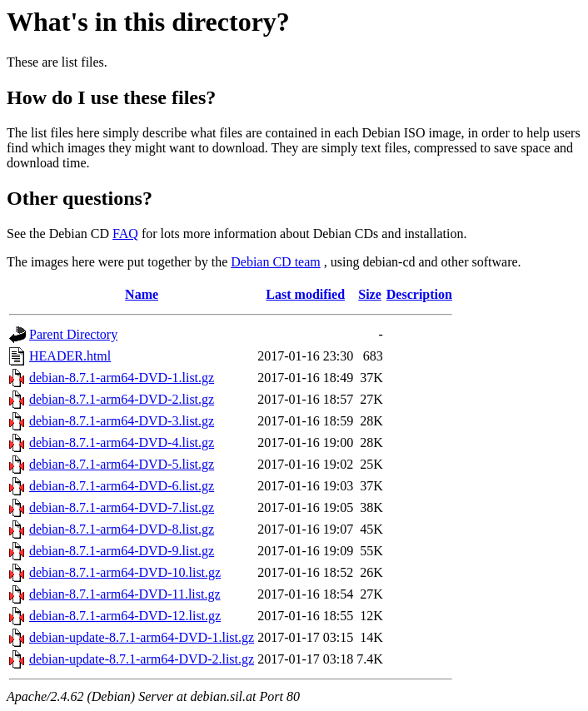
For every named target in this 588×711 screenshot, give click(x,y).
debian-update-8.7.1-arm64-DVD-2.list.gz (142, 659)
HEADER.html (70, 356)
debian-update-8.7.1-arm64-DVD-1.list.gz (142, 637)
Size (370, 294)
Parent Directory (73, 334)
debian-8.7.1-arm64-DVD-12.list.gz (125, 616)
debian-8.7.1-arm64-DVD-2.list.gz (122, 399)
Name (142, 294)
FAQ (125, 234)
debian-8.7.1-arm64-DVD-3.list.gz (122, 421)
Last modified (305, 294)
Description (419, 294)
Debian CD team (276, 262)
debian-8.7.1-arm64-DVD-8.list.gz (122, 529)
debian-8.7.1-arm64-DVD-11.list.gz (125, 594)
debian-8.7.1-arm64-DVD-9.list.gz (122, 551)
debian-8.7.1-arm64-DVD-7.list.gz (122, 507)
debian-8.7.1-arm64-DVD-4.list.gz (122, 443)
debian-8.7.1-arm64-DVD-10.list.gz (125, 572)
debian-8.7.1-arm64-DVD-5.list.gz (122, 464)
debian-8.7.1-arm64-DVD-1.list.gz (122, 378)
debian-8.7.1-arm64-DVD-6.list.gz (122, 486)
